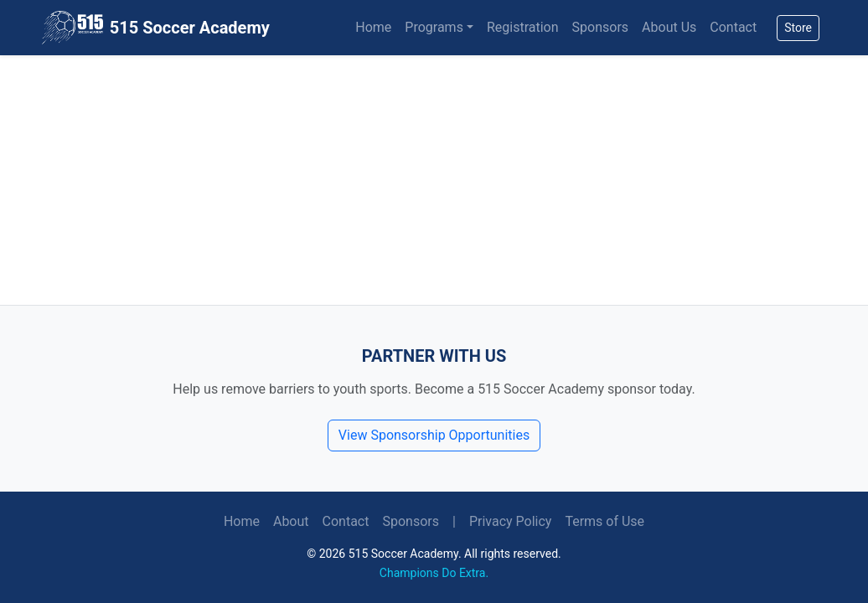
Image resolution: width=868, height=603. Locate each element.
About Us (669, 27)
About (291, 521)
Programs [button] (434, 27)
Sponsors (601, 27)
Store (798, 28)
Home (373, 27)
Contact (733, 27)
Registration (523, 27)
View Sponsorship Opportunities (434, 435)
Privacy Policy (511, 521)
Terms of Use (604, 521)
